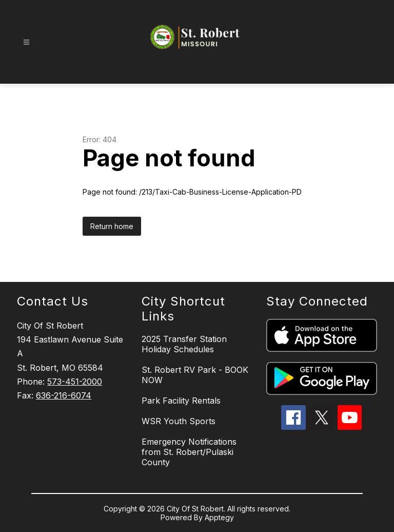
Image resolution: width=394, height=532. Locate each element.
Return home (112, 226)
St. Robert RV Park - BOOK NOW (195, 375)
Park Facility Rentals (181, 401)
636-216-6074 (64, 395)
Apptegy (219, 517)
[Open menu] (26, 42)
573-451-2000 (75, 382)
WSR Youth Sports (179, 421)
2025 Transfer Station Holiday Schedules (184, 344)
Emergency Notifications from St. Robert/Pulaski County (189, 452)
